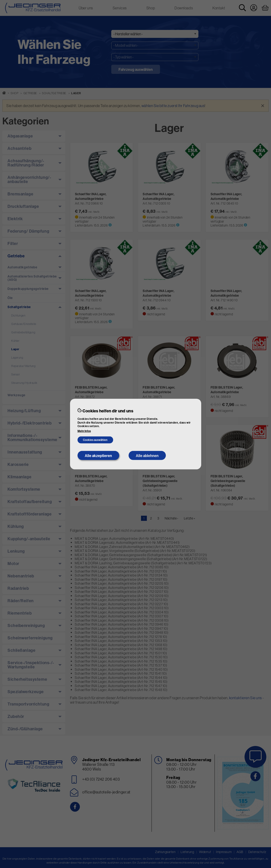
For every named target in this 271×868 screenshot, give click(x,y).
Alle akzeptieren (98, 455)
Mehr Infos (84, 431)
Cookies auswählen (95, 440)
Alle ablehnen (147, 455)
